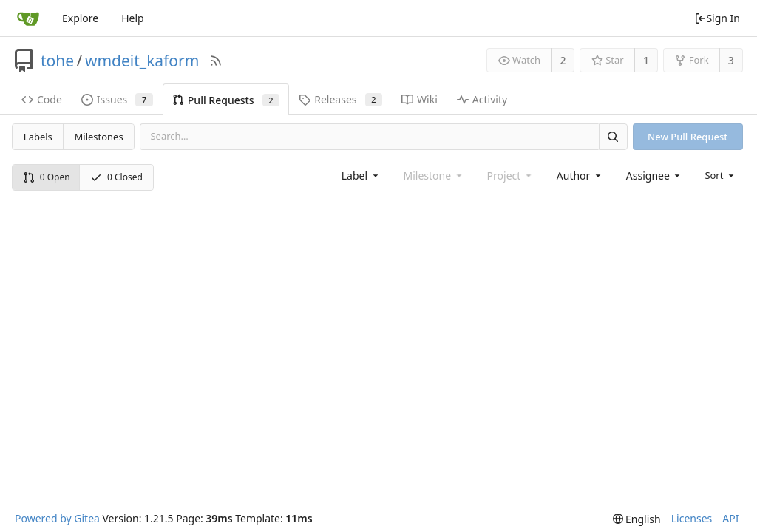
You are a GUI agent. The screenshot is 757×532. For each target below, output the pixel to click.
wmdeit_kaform (142, 61)
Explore (80, 18)
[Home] (28, 18)
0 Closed (116, 177)
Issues (117, 99)
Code (42, 99)
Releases (340, 99)
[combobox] (361, 175)
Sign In (717, 18)
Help (133, 18)
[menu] (720, 175)
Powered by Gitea (57, 518)
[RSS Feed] (216, 61)
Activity (482, 99)
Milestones (99, 137)
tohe (57, 61)
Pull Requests (226, 100)
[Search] (613, 136)
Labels (38, 137)
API (730, 518)
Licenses (692, 518)
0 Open (47, 177)
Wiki (420, 99)
